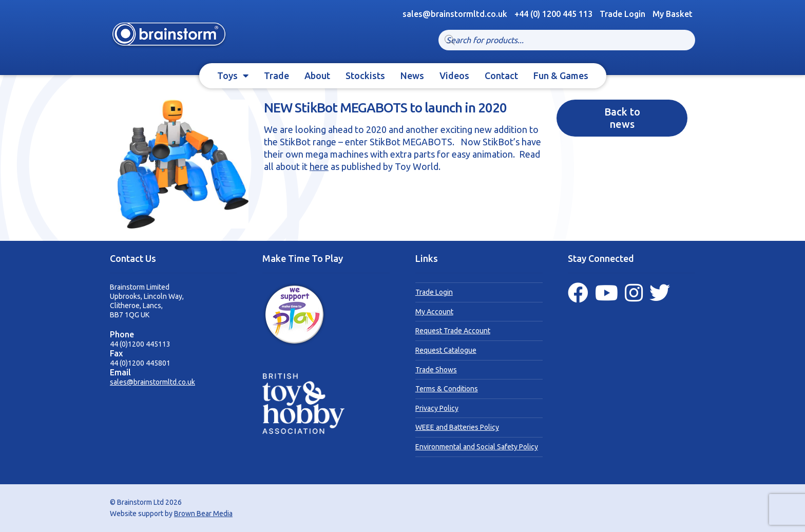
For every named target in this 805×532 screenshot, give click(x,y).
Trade (276, 75)
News (412, 75)
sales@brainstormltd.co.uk (152, 382)
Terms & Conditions (447, 389)
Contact (501, 75)
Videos (454, 75)
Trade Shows (436, 370)
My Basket (673, 14)
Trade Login (622, 14)
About (317, 75)
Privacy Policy (437, 408)
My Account (434, 312)
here (319, 166)
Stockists (365, 75)
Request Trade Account (453, 331)
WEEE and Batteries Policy (457, 427)
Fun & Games (561, 75)
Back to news (622, 118)
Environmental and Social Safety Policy (477, 447)
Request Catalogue (446, 350)
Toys (227, 75)
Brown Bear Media (203, 514)
